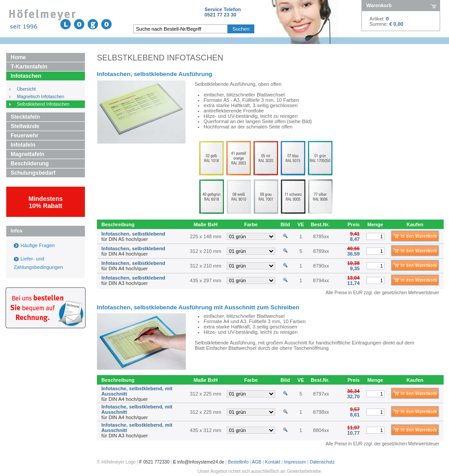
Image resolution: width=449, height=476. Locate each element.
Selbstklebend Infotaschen (43, 104)
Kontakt (273, 462)
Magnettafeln (28, 154)
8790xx (321, 266)
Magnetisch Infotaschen (40, 97)
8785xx (321, 236)
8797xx (321, 394)
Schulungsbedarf (33, 173)
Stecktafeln (25, 117)
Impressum (295, 462)
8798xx (321, 412)
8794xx (321, 280)
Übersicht (26, 89)
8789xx (321, 251)
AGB (257, 462)
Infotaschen (26, 76)
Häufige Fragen (38, 245)
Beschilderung (30, 164)
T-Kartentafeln (29, 67)
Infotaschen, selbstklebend (133, 234)
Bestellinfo (239, 462)
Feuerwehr (24, 136)
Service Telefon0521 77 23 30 (223, 12)
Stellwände (25, 126)
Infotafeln (23, 145)
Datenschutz (322, 462)
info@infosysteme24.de (201, 462)
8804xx (321, 430)
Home (18, 57)
